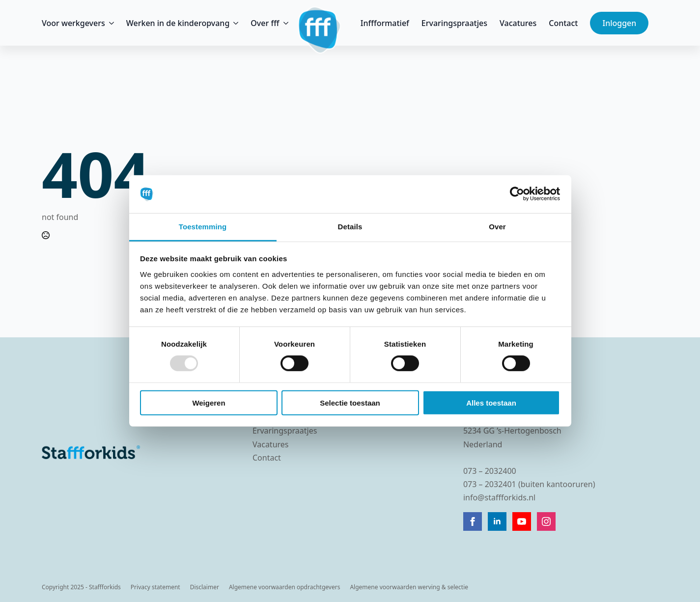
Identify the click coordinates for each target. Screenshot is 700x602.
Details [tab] (350, 227)
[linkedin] (497, 521)
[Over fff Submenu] (284, 23)
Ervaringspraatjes (454, 23)
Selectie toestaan (350, 402)
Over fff (265, 23)
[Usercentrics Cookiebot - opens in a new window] (517, 194)
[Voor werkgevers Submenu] (110, 23)
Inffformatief (385, 23)
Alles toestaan (491, 402)
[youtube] (522, 521)
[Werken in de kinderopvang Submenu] (234, 23)
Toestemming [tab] (203, 227)
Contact (563, 23)
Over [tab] (497, 227)
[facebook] (473, 521)
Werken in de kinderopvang (178, 23)
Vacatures (518, 23)
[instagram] (546, 521)
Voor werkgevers (73, 23)
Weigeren (209, 402)
